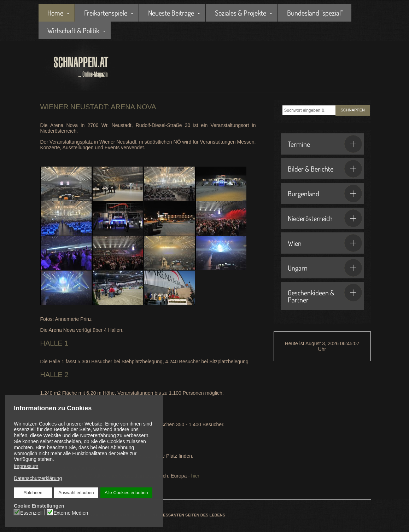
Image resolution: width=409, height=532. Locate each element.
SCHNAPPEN (353, 110)
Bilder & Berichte (325, 169)
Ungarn (325, 268)
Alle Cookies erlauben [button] (126, 493)
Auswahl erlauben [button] (76, 493)
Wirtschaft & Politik (73, 30)
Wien (325, 243)
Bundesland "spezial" (315, 13)
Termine (325, 144)
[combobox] (309, 110)
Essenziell (31, 513)
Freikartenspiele (106, 13)
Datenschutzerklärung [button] (38, 478)
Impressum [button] (26, 466)
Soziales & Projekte (241, 13)
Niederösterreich (325, 218)
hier (195, 476)
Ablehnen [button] (33, 493)
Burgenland (325, 193)
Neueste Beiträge (171, 13)
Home (55, 13)
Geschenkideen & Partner (325, 294)
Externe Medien (71, 513)
